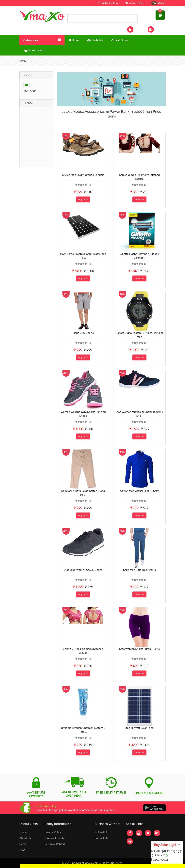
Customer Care (108, 3)
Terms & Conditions (56, 838)
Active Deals (135, 3)
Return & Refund (55, 844)
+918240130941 (171, 851)
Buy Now (83, 199)
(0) (89, 185)
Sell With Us (102, 832)
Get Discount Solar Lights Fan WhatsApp (44, 866)
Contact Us (101, 838)
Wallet (158, 3)
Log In (134, 29)
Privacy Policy (53, 832)
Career (23, 844)
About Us (25, 838)
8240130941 (160, 860)
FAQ (22, 850)
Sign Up (156, 29)
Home (23, 832)
